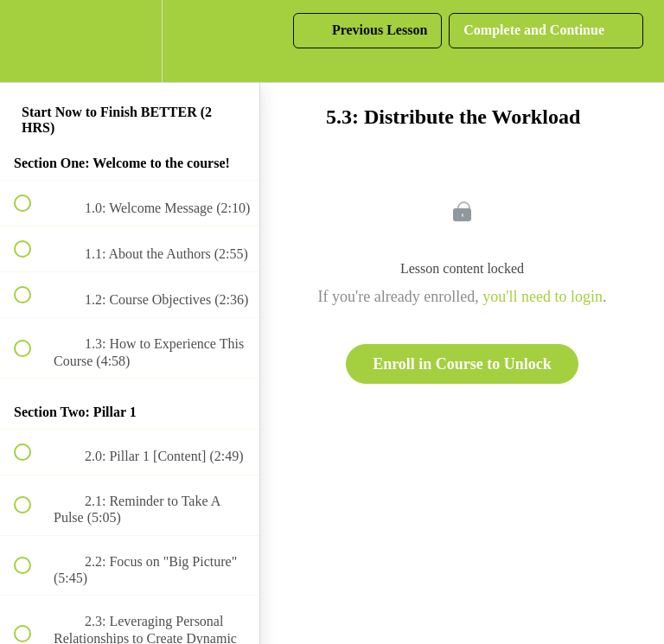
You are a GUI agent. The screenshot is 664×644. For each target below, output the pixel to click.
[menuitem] (130, 41)
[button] (32, 41)
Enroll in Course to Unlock (462, 364)
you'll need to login (543, 296)
